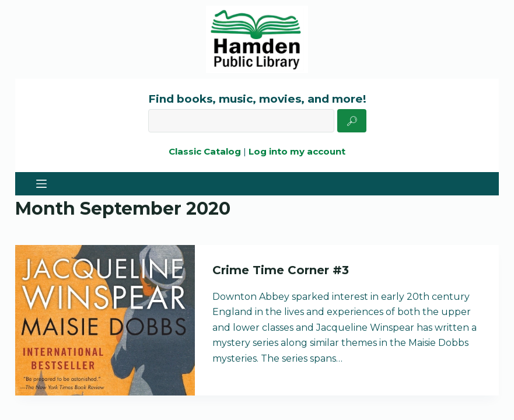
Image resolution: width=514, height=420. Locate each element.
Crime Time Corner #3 (281, 270)
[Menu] (41, 184)
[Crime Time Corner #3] (105, 320)
